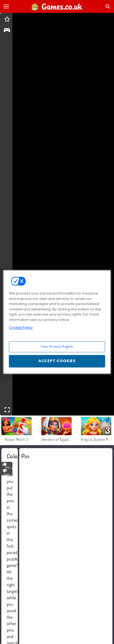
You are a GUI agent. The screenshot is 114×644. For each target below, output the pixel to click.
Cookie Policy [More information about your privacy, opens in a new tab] (21, 328)
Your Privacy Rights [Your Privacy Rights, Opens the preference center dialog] (57, 347)
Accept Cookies (57, 361)
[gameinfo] (7, 31)
